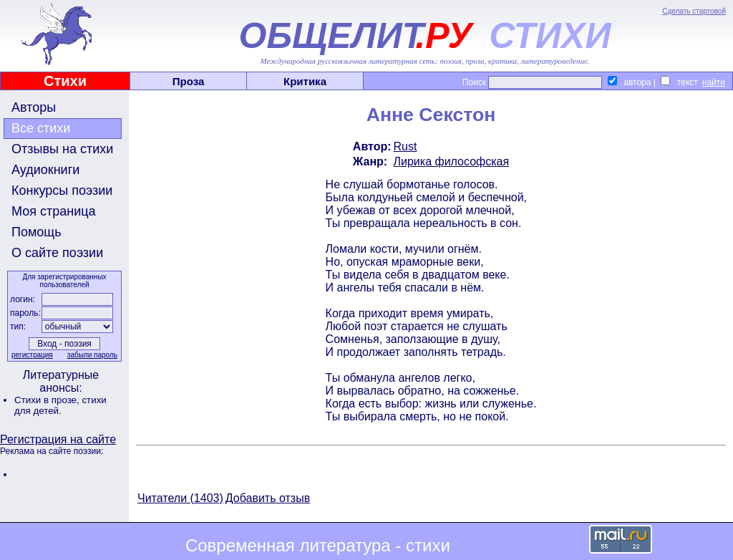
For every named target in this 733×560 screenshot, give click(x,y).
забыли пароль (92, 355)
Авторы (34, 107)
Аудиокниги (45, 170)
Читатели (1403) (180, 498)
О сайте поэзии (57, 253)
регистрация (32, 355)
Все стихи (41, 128)
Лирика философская (452, 161)
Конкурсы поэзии (62, 190)
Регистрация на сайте (58, 439)
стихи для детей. (60, 405)
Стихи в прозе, (48, 400)
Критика (305, 81)
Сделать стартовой (694, 11)
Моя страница (54, 211)
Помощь (37, 232)
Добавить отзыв (268, 498)
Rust (406, 146)
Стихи (65, 81)
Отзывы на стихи (62, 149)
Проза (189, 81)
